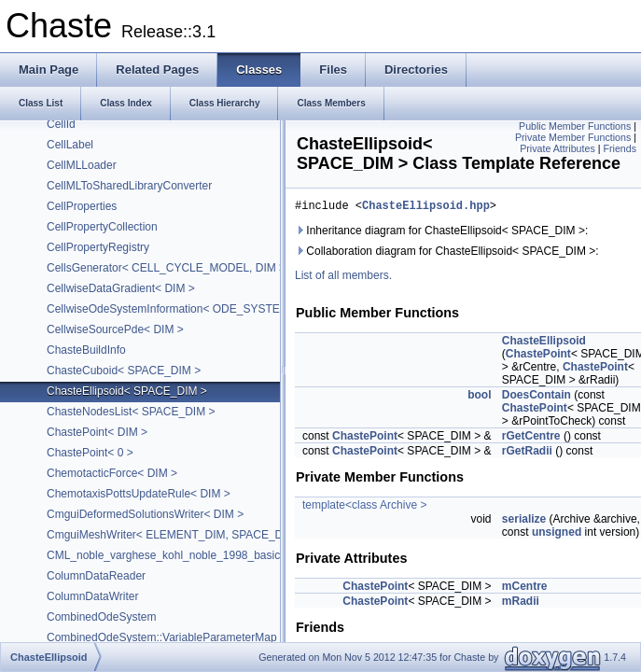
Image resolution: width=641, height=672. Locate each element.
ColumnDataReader (96, 576)
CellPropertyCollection (102, 227)
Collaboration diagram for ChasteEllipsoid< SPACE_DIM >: (447, 254)
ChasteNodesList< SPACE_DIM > (131, 412)
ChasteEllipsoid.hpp (426, 208)
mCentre (525, 589)
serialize (524, 522)
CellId (61, 124)
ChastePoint (538, 357)
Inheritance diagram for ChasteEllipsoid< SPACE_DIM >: (441, 233)
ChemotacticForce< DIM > (112, 473)
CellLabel (70, 145)
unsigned (557, 535)
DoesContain (536, 398)
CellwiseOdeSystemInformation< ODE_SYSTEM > (173, 309)
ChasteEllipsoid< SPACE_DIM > (127, 391)
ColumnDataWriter (92, 596)
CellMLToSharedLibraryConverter (129, 186)
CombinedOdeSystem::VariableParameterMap (162, 637)
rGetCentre (531, 439)
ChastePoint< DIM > (97, 432)
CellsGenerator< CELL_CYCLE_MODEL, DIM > (166, 268)
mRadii (521, 604)
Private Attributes (557, 148)
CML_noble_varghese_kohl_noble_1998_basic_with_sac (188, 555)
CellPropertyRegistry (98, 247)
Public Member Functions (575, 126)
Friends (620, 148)
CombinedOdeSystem (101, 617)
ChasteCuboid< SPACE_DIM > (124, 371)
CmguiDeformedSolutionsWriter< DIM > (145, 514)
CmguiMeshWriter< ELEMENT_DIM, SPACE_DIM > (176, 535)
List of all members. (343, 278)
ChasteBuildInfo (86, 350)
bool (479, 398)
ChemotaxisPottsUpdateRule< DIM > (139, 494)
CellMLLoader (82, 165)
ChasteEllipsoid (544, 343)
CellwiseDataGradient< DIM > (121, 288)
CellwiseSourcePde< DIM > (115, 329)
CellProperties (82, 206)
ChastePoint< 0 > (90, 453)
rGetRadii (527, 454)
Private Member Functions (573, 137)
